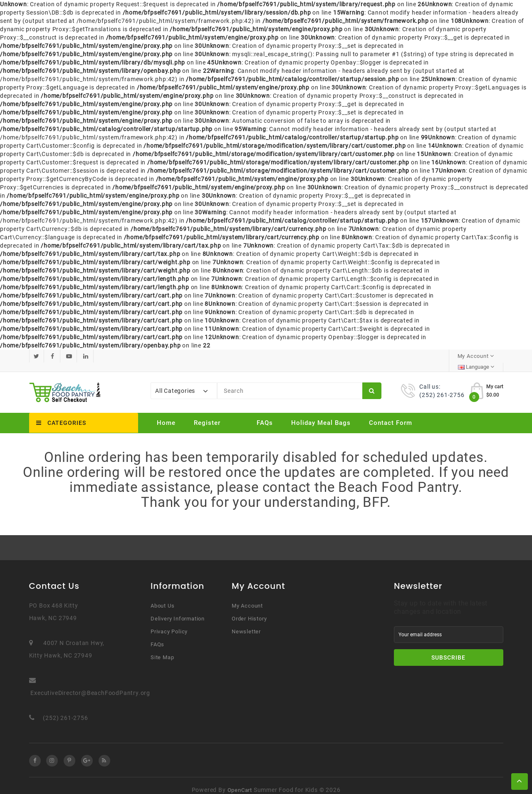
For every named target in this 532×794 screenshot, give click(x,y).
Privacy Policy (169, 623)
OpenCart (240, 781)
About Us (162, 597)
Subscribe (448, 649)
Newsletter (246, 623)
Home (166, 414)
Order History (249, 610)
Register (207, 414)
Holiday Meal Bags (321, 414)
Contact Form (391, 414)
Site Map (162, 649)
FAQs (265, 414)
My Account (247, 597)
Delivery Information (178, 610)
